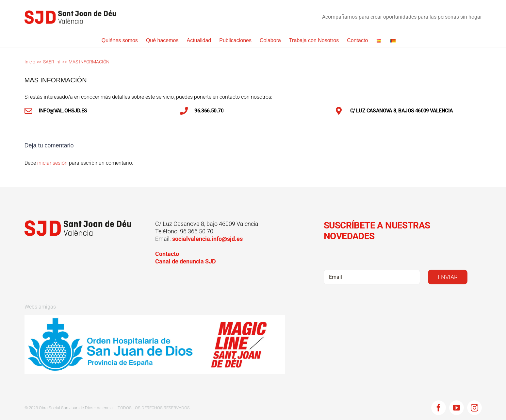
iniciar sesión (53, 163)
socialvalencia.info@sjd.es (207, 239)
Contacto (167, 254)
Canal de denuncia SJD (186, 261)
